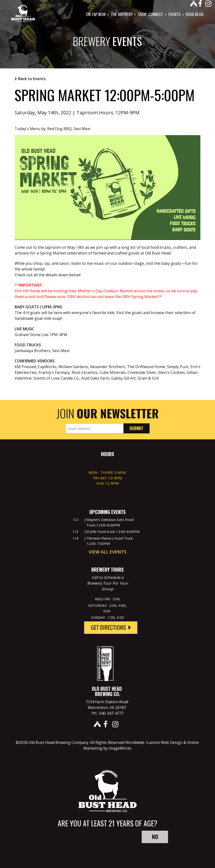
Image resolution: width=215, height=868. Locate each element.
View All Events (107, 552)
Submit (137, 428)
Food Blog (195, 14)
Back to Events (32, 79)
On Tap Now (98, 14)
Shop (142, 14)
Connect (157, 14)
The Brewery (123, 14)
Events (176, 14)
